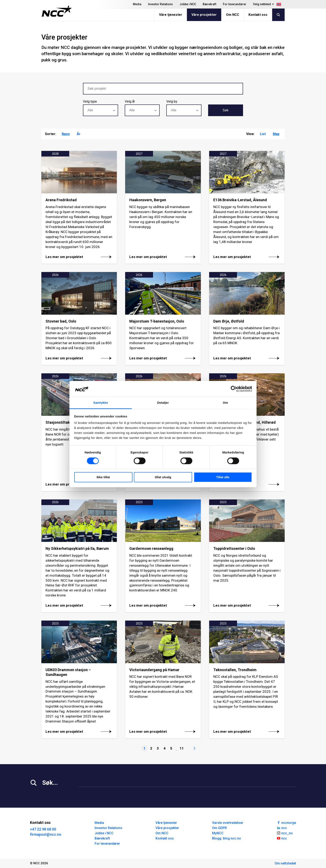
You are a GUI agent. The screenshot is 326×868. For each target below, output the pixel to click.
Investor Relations (160, 4)
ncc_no (285, 833)
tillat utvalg (163, 477)
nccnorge (286, 822)
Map (276, 134)
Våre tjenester (171, 15)
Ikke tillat (103, 477)
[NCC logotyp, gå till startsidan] (57, 11)
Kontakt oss (258, 15)
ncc (282, 828)
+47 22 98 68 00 (43, 829)
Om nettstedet (285, 863)
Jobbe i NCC (188, 4)
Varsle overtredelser (228, 823)
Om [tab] (225, 403)
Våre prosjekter (204, 15)
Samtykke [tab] (101, 403)
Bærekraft (209, 4)
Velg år (130, 101)
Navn (66, 134)
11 (182, 748)
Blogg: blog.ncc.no (227, 838)
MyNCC (218, 833)
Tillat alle (223, 477)
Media (137, 4)
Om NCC (233, 15)
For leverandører (235, 4)
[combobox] (101, 110)
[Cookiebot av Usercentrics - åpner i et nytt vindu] (234, 389)
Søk (226, 110)
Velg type (90, 101)
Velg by (172, 101)
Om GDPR (219, 828)
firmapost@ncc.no (46, 834)
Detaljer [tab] (163, 403)
